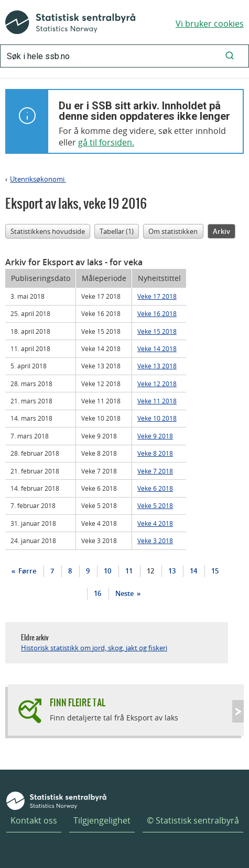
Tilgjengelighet (102, 820)
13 (172, 571)
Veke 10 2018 (157, 418)
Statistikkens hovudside (48, 231)
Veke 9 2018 (155, 436)
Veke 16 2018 (157, 313)
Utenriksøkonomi (38, 179)
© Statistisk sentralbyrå (193, 820)
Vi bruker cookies (210, 24)
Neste (125, 593)
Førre (26, 571)
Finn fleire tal (78, 702)
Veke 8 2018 (155, 453)
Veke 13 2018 (157, 366)
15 (215, 571)
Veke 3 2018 (155, 540)
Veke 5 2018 (155, 505)
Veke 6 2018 (155, 488)
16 (98, 593)
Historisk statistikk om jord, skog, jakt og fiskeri (94, 648)
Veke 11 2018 (157, 401)
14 (193, 571)
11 (129, 571)
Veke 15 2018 (157, 331)
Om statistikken (173, 231)
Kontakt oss (34, 820)
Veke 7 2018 (155, 471)
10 (107, 571)
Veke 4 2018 (155, 523)
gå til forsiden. (106, 142)
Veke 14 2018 (157, 348)
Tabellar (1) (117, 231)
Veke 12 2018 (157, 384)
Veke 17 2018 (157, 296)
